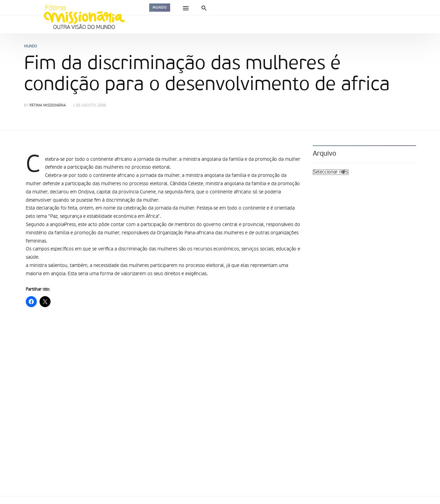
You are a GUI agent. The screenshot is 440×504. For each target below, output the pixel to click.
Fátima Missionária (48, 106)
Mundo (160, 8)
